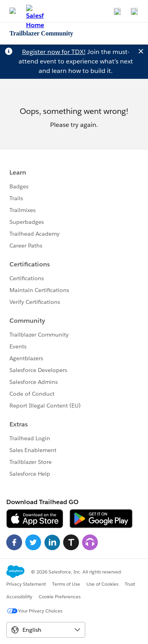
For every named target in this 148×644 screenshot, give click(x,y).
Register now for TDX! (54, 52)
